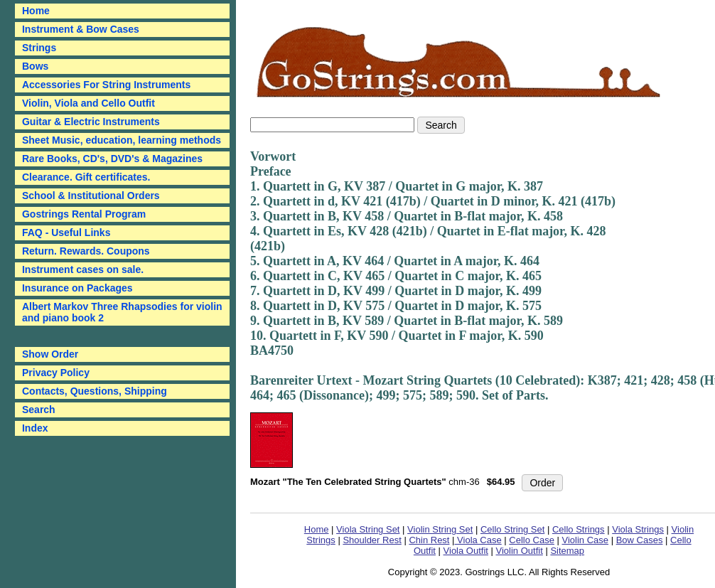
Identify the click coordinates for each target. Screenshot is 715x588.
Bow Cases (640, 540)
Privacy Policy (56, 373)
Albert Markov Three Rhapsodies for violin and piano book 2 (122, 312)
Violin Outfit (520, 551)
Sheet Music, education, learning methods (122, 140)
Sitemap (567, 551)
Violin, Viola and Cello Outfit (88, 103)
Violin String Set (440, 529)
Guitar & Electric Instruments (91, 122)
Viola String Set (368, 529)
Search (39, 410)
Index (35, 428)
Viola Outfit (466, 551)
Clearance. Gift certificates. (86, 177)
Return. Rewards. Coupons (86, 251)
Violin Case (586, 540)
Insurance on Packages (77, 288)
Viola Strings (638, 529)
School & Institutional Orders (91, 196)
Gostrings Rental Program (84, 214)
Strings (39, 48)
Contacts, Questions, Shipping (95, 391)
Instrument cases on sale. (83, 269)
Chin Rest (429, 540)
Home (317, 529)
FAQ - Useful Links (66, 232)
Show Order (50, 354)
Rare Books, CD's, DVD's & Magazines (112, 159)
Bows (35, 66)
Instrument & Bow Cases (81, 29)
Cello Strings (579, 529)
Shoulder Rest (372, 540)
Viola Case (478, 540)
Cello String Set (512, 529)
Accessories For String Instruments (106, 85)
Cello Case (532, 540)
